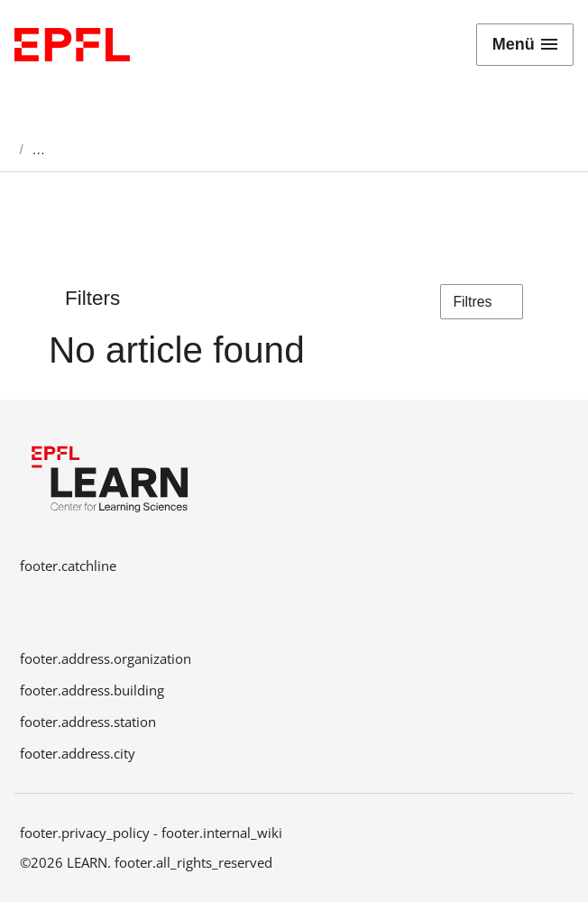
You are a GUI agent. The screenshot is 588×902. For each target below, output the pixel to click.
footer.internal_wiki (222, 833)
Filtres (482, 302)
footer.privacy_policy (85, 833)
